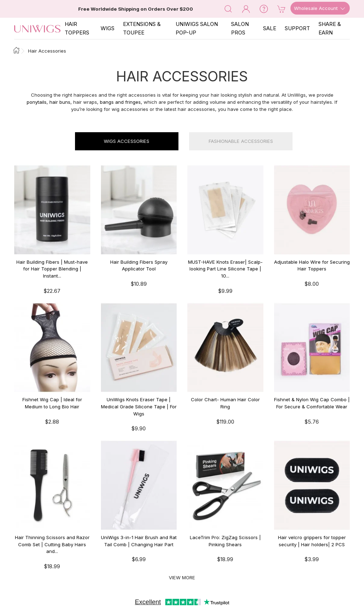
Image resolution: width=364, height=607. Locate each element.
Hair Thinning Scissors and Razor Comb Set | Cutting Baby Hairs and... (52, 544)
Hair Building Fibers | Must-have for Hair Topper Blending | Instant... (52, 269)
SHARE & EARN (330, 28)
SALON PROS (240, 28)
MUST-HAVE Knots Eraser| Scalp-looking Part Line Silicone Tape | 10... (225, 269)
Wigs (108, 28)
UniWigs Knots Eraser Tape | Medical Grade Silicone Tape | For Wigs (139, 406)
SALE (270, 28)
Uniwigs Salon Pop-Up (197, 28)
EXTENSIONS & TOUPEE (142, 28)
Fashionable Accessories (241, 141)
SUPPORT (297, 28)
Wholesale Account (320, 9)
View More (182, 578)
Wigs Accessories (127, 141)
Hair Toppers (77, 28)
